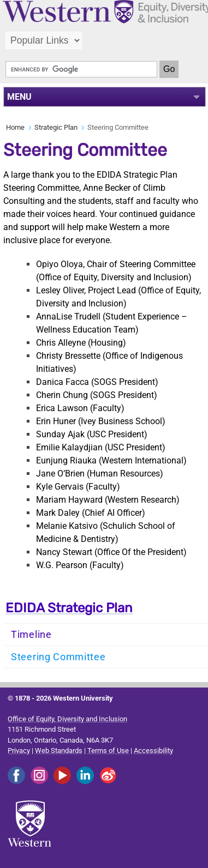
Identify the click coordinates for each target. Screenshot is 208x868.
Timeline (31, 635)
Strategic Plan (56, 127)
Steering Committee (58, 657)
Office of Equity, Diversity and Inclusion (67, 719)
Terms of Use (108, 751)
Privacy (19, 751)
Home (15, 127)
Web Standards (59, 751)
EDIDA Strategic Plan (69, 608)
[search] (81, 69)
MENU (19, 97)
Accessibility (153, 751)
